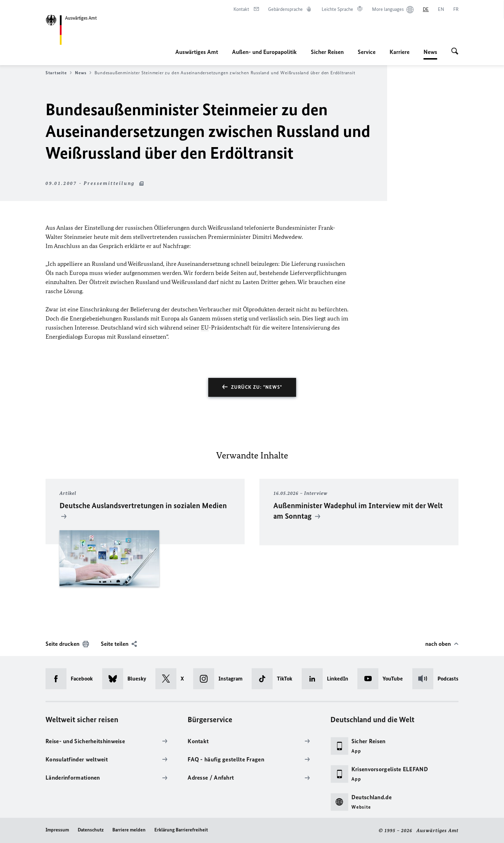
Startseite (59, 73)
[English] (441, 9)
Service (367, 52)
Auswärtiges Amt (197, 52)
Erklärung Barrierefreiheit (181, 830)
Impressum (57, 830)
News (430, 52)
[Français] (456, 9)
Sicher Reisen (327, 52)
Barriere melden (129, 830)
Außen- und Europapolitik (264, 52)
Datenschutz (91, 830)
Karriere (400, 52)
